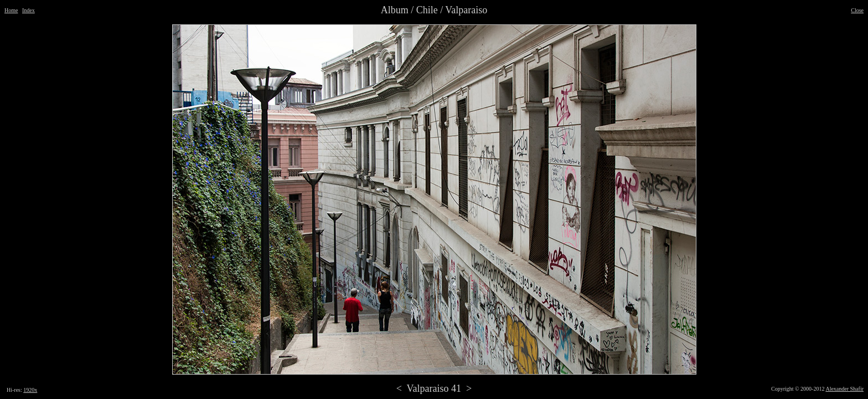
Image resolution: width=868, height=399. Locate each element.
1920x (30, 390)
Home (11, 10)
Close (857, 10)
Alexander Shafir (844, 389)
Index (29, 10)
